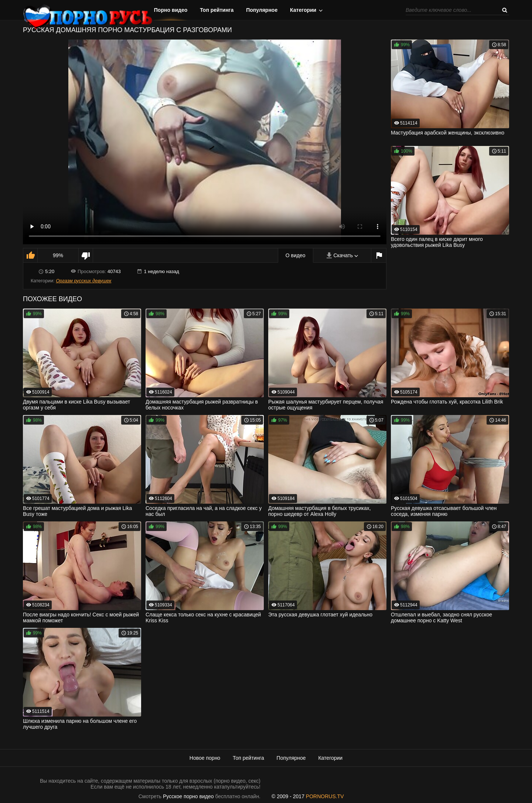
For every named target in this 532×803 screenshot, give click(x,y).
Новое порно (205, 758)
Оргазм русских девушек (83, 281)
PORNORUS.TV (325, 796)
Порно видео (171, 10)
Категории (303, 10)
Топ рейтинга (217, 10)
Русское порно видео (188, 796)
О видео (296, 255)
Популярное (262, 10)
